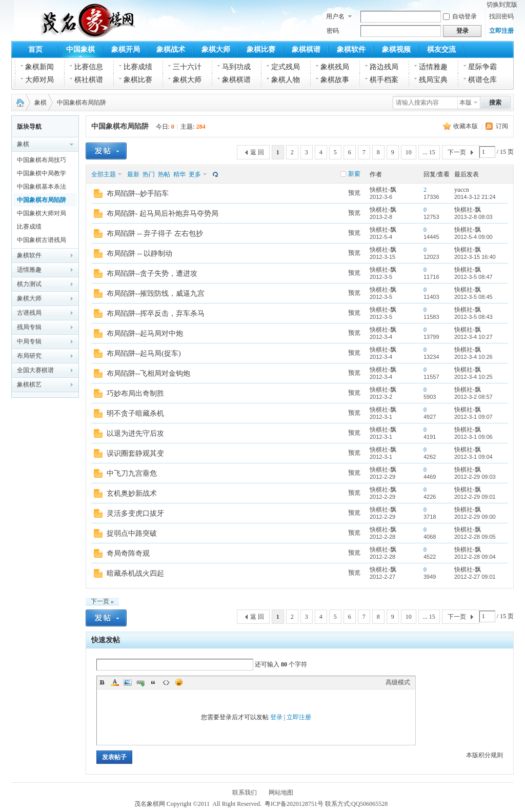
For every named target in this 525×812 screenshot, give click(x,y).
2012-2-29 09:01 (475, 497)
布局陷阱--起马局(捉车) (144, 353)
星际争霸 (482, 67)
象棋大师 (216, 49)
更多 (195, 174)
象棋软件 (351, 49)
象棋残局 (335, 67)
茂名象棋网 (18, 103)
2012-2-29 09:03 (475, 477)
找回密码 (501, 16)
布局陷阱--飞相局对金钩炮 (148, 373)
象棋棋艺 (29, 384)
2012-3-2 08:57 (473, 397)
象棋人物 (286, 80)
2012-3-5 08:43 (473, 317)
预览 (354, 193)
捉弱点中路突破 (132, 533)
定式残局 (286, 67)
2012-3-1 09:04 (473, 457)
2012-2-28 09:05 (475, 537)
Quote (153, 682)
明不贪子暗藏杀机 (135, 413)
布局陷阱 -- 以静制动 (139, 253)
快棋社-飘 (383, 190)
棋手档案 (384, 80)
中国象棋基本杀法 (42, 187)
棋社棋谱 (89, 80)
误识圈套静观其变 (135, 453)
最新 (133, 174)
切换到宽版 (502, 5)
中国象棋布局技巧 (42, 160)
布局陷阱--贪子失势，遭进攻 (152, 273)
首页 (35, 49)
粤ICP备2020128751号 (294, 804)
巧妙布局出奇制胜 (135, 393)
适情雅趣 (433, 67)
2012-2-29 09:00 (475, 517)
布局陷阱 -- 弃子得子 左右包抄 (155, 234)
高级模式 (398, 682)
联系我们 (245, 793)
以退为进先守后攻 (135, 433)
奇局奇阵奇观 (128, 553)
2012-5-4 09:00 (473, 237)
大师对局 (39, 80)
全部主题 (104, 174)
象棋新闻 (39, 67)
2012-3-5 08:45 (473, 297)
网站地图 (281, 793)
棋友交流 (441, 49)
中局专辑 (29, 341)
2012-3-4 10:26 (473, 357)
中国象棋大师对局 (42, 213)
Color (115, 682)
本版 (466, 103)
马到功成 (236, 67)
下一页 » (102, 601)
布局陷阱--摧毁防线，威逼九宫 (156, 293)
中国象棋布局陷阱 (82, 103)
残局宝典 (433, 80)
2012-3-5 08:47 (473, 277)
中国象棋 (80, 49)
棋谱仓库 (482, 80)
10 (409, 152)
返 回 (257, 152)
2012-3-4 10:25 (473, 377)
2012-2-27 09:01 (475, 577)
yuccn (462, 190)
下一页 (457, 152)
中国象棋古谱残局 (42, 240)
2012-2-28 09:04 (475, 557)
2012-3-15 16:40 (475, 257)
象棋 (41, 103)
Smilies (179, 682)
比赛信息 (89, 67)
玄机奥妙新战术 (132, 493)
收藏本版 (466, 126)
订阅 (502, 126)
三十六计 (187, 67)
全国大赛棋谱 (35, 370)
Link (140, 682)
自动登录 (460, 16)
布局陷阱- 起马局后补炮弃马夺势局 (163, 214)
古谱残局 (29, 313)
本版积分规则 (484, 755)
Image (128, 682)
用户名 (335, 16)
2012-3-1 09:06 (473, 437)
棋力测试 (29, 284)
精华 (179, 174)
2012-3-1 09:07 (473, 417)
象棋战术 (171, 49)
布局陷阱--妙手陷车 (138, 194)
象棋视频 (396, 49)
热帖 (164, 174)
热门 (149, 174)
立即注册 (501, 31)
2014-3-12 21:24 (475, 197)
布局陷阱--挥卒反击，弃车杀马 (156, 313)
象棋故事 (335, 80)
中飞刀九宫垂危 (132, 473)
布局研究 (29, 356)
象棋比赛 (261, 49)
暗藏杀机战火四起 (135, 573)
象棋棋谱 (306, 49)
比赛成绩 (138, 67)
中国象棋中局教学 (42, 173)
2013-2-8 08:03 (473, 217)
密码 (333, 31)
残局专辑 (29, 327)
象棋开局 (126, 49)
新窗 (354, 174)
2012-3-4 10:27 (473, 337)
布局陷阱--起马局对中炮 (145, 333)
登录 (276, 717)
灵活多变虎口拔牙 (135, 513)
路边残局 (384, 67)
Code (166, 682)
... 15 (429, 152)
